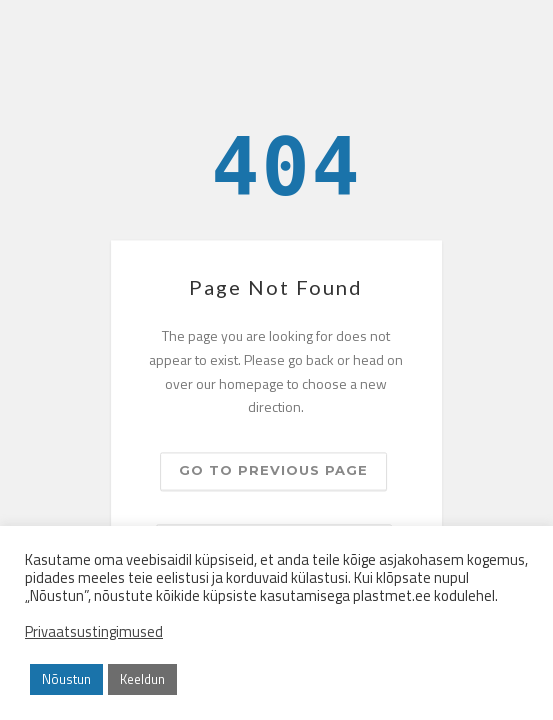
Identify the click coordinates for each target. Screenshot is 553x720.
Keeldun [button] (142, 679)
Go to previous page (273, 471)
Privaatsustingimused (94, 632)
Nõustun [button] (66, 679)
